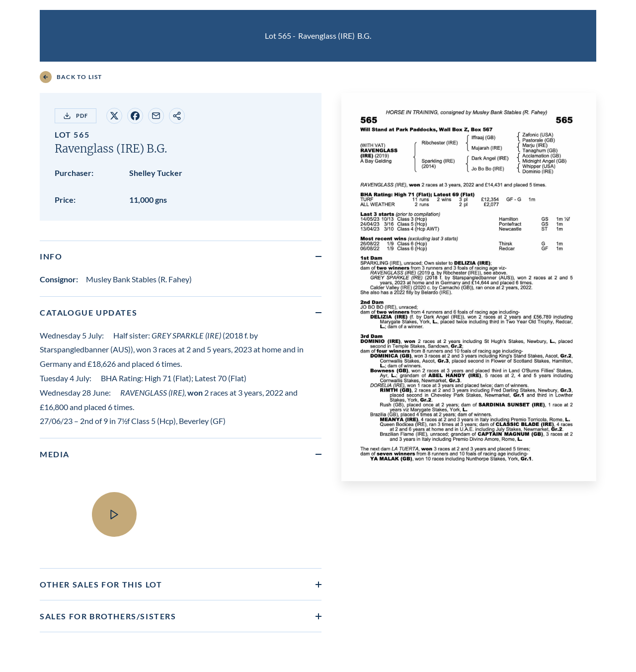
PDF (76, 116)
